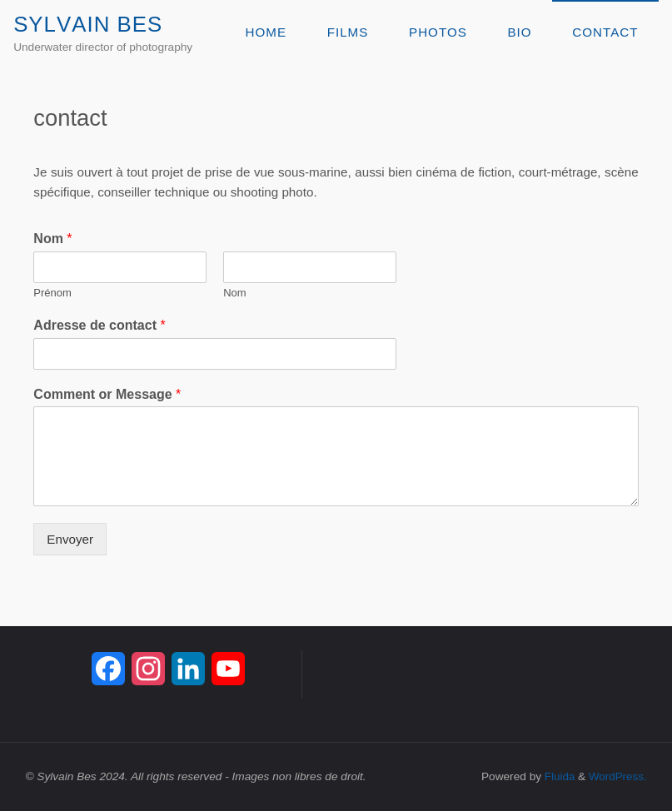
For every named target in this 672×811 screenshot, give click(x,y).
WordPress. (617, 776)
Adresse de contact (99, 325)
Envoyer (70, 539)
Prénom (52, 293)
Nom (52, 239)
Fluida (557, 776)
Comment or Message (107, 394)
